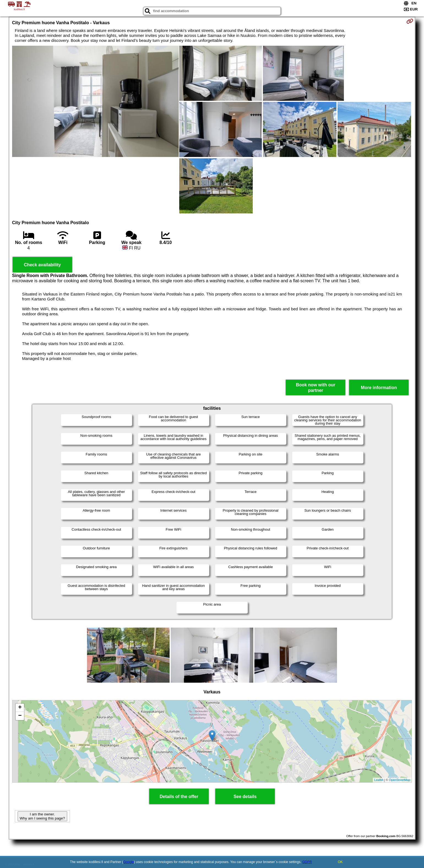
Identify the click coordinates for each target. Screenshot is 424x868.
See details (245, 797)
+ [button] (20, 708)
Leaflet (379, 780)
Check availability (42, 265)
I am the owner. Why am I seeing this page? (42, 816)
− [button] (20, 716)
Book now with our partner (316, 387)
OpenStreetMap (400, 780)
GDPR (307, 862)
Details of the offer (179, 797)
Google (129, 862)
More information (379, 388)
